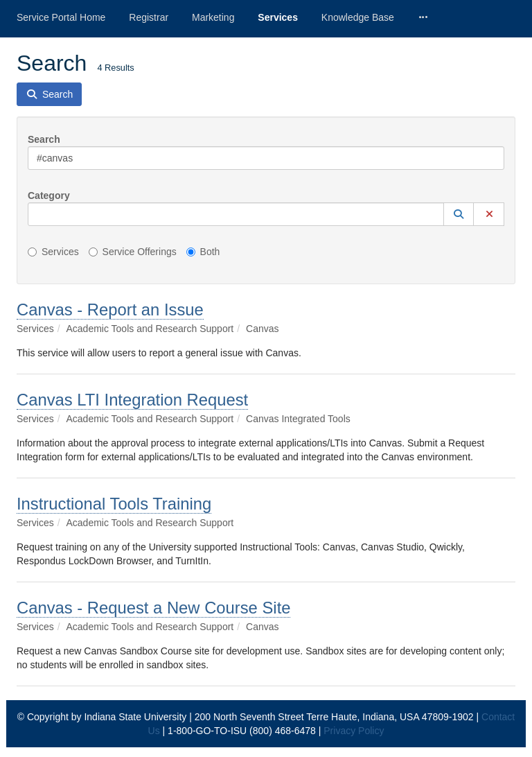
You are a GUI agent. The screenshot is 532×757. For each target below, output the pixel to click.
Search (44, 139)
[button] (459, 214)
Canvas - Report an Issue (110, 310)
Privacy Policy (354, 731)
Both (203, 252)
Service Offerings (133, 252)
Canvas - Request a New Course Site (153, 608)
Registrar (149, 17)
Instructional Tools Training (114, 504)
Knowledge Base (358, 17)
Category (49, 195)
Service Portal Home (61, 17)
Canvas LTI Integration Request (132, 400)
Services (278, 17)
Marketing (213, 17)
